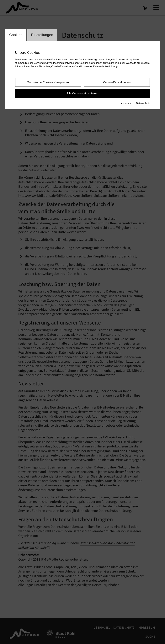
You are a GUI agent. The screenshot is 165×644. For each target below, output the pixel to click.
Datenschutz (143, 104)
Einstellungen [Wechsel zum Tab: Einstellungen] (42, 35)
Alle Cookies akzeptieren (82, 94)
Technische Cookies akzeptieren (48, 83)
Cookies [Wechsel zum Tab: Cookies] (16, 35)
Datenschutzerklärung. (106, 67)
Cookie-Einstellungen (117, 83)
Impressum (126, 104)
